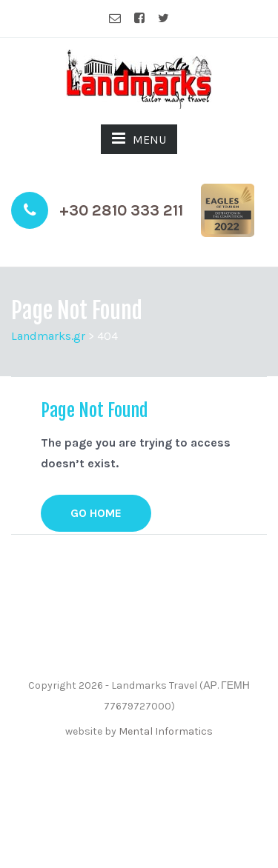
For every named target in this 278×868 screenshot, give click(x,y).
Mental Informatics (166, 731)
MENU (139, 138)
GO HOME (96, 513)
